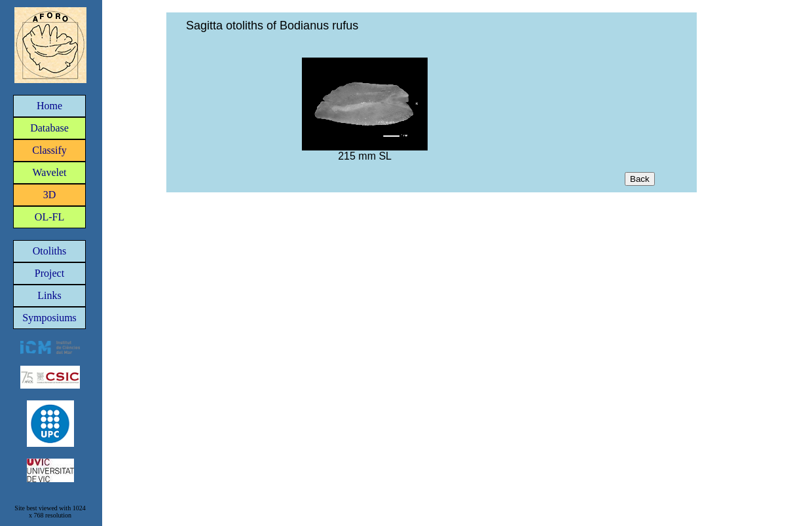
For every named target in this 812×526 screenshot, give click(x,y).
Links (49, 295)
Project (49, 273)
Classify (49, 150)
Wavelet (49, 172)
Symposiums (49, 318)
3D (50, 195)
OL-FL (49, 217)
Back (640, 179)
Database (49, 128)
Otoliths (50, 251)
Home (49, 106)
